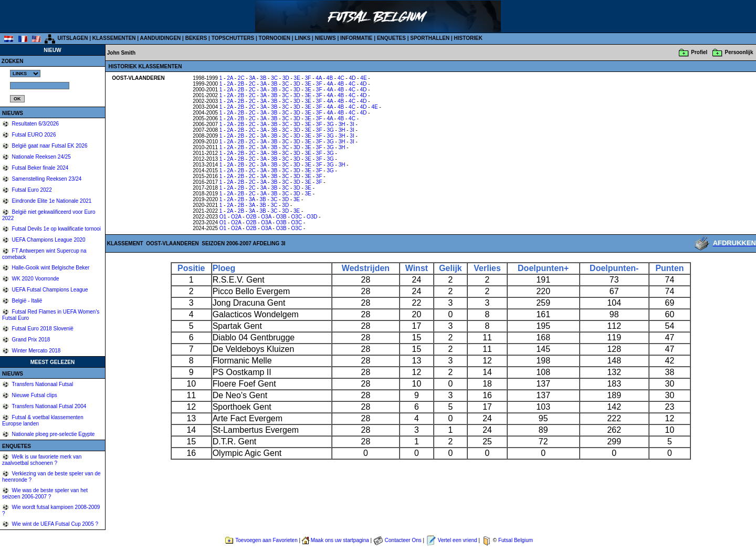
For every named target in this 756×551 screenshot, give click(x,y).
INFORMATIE (356, 38)
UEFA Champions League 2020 (48, 240)
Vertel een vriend (458, 540)
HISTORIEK (468, 38)
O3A (266, 217)
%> (25, 74)
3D (286, 78)
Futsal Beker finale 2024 (40, 168)
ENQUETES (391, 38)
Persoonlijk (739, 52)
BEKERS (196, 38)
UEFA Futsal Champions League (49, 290)
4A (319, 78)
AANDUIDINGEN (161, 38)
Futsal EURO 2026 (33, 135)
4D (353, 78)
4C (341, 78)
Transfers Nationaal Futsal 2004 (49, 406)
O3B (281, 217)
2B (241, 84)
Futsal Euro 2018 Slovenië (42, 329)
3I (352, 124)
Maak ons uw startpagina (340, 540)
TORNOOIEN (275, 38)
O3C (297, 217)
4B (330, 78)
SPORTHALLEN (430, 38)
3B (263, 78)
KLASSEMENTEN (114, 38)
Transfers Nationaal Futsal (42, 384)
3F (308, 78)
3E (297, 78)
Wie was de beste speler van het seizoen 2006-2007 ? (45, 493)
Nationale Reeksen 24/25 (41, 157)
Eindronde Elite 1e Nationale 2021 (51, 201)
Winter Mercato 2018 (36, 351)
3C (274, 78)
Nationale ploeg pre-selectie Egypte (53, 434)
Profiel (699, 52)
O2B (251, 217)
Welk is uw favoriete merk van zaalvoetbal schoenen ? (42, 460)
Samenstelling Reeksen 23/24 (46, 179)
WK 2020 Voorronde (35, 279)
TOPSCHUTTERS (233, 38)
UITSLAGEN (73, 38)
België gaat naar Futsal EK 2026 (49, 146)
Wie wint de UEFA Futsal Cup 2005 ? (54, 524)
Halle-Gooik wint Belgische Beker (50, 268)
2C (241, 78)
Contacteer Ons (403, 540)
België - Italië (27, 301)
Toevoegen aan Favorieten (266, 540)
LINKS (302, 38)
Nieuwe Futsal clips (34, 395)
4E (363, 78)
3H (342, 124)
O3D (312, 217)
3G (330, 124)
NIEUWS (325, 38)
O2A (236, 217)
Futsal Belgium (516, 540)
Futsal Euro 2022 (31, 190)
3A (253, 78)
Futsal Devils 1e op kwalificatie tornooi (56, 229)
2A (230, 78)
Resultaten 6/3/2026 (35, 124)
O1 (223, 217)
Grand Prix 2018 (30, 340)
